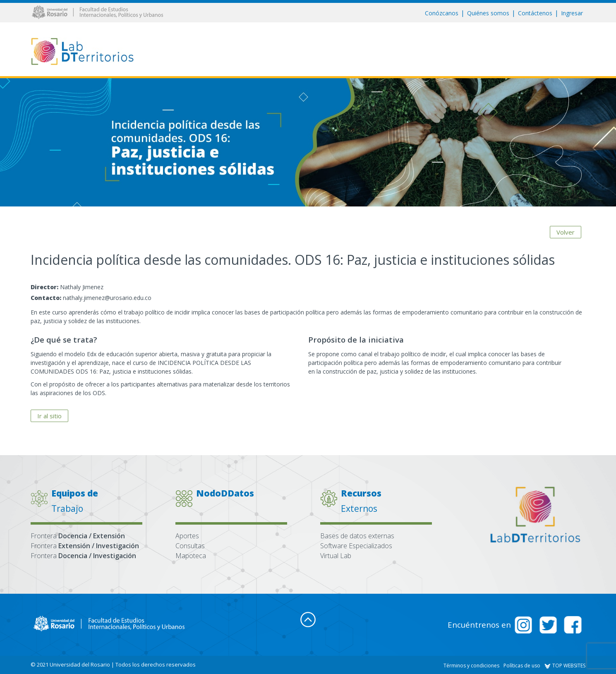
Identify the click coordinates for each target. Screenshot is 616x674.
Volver (566, 231)
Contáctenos (535, 13)
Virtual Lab (336, 556)
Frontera (78, 536)
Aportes (187, 536)
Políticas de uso (522, 666)
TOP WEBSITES (565, 666)
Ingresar (572, 13)
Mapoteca (191, 556)
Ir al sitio (49, 416)
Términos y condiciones (471, 666)
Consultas (190, 546)
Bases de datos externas (357, 536)
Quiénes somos (488, 13)
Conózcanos (442, 13)
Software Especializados (356, 546)
